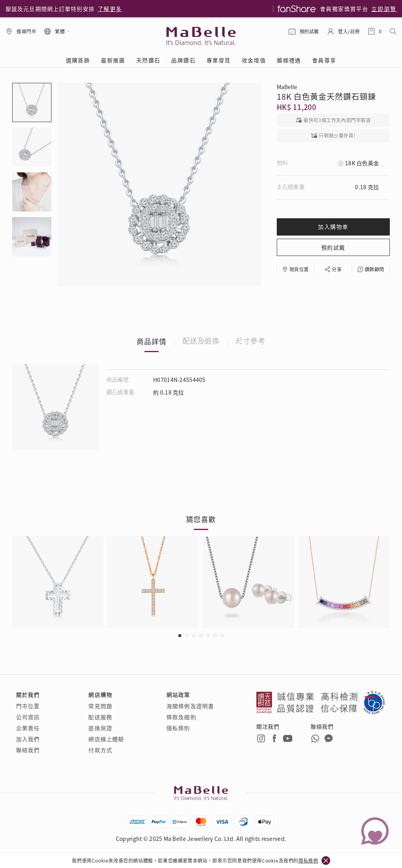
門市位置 (28, 706)
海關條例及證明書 (190, 706)
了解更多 (110, 9)
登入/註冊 (349, 31)
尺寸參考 (250, 341)
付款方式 (100, 750)
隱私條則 (178, 728)
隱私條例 (308, 860)
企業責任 (28, 728)
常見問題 (100, 706)
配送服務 (100, 717)
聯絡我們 (28, 750)
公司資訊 (28, 717)
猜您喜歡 (201, 519)
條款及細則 (181, 717)
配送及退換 (201, 341)
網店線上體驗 (106, 739)
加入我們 (28, 739)
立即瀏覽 (384, 9)
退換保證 (100, 728)
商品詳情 (152, 341)
